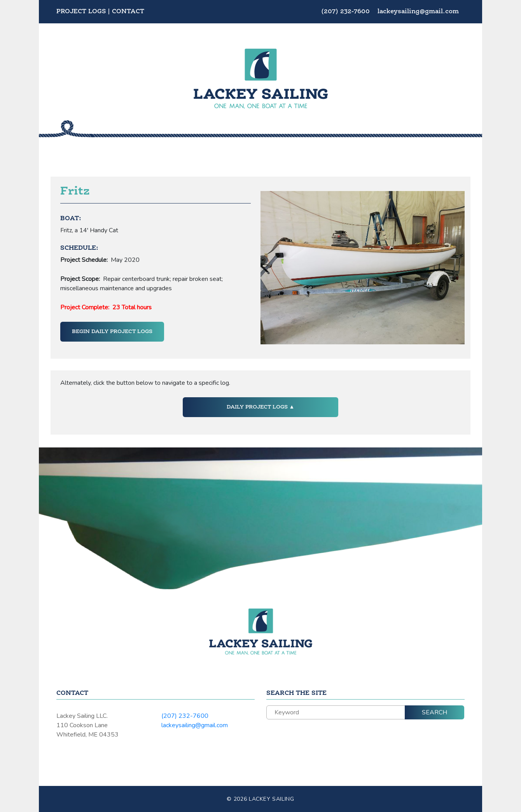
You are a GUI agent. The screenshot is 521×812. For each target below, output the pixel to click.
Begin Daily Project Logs (112, 331)
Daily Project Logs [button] (258, 407)
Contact (128, 12)
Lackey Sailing (272, 799)
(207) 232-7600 (346, 12)
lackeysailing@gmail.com (418, 12)
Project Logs (81, 12)
